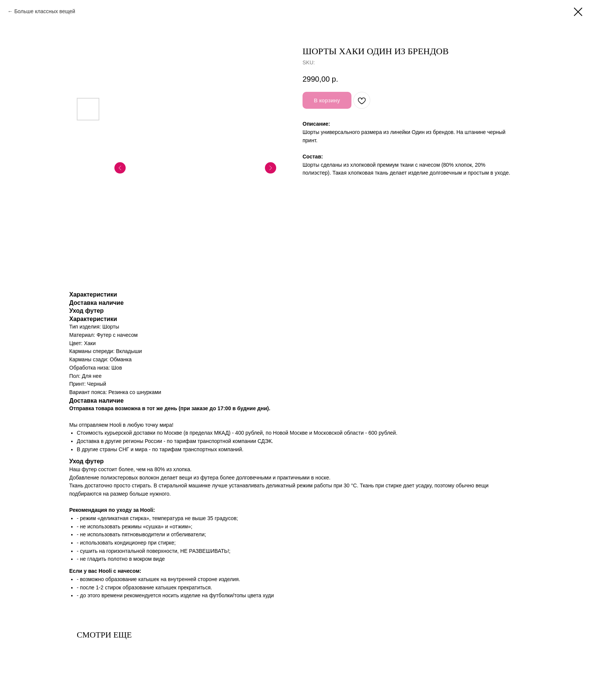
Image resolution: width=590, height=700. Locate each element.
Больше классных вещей (45, 11)
